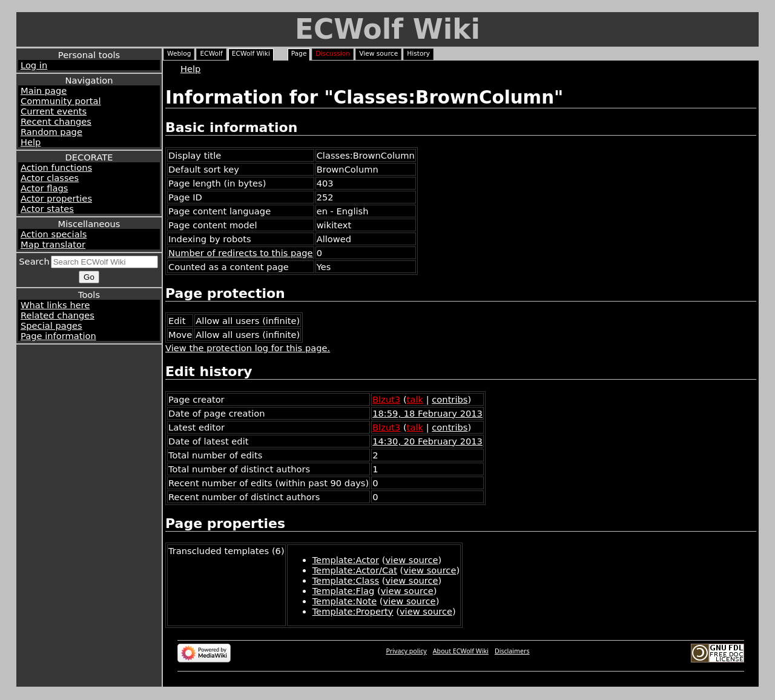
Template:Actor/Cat (355, 570)
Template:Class (346, 580)
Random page (51, 132)
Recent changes (56, 121)
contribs (450, 399)
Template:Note (345, 601)
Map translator (53, 244)
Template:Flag (344, 591)
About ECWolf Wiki (461, 651)
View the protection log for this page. (248, 348)
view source (411, 560)
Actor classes (50, 178)
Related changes (58, 315)
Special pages (51, 325)
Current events (54, 111)
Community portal (61, 101)
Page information (58, 336)
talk (415, 399)
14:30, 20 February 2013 (427, 441)
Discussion (333, 54)
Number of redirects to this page (241, 253)
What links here (55, 305)
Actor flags (44, 188)
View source (378, 54)
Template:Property (353, 611)
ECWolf (211, 54)
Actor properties (56, 198)
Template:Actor (346, 560)
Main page (44, 91)
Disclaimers (512, 651)
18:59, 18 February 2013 (427, 413)
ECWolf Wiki (387, 29)
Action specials (54, 234)
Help (31, 142)
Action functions (56, 167)
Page (299, 54)
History (418, 54)
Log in (34, 65)
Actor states (47, 209)
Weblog (179, 54)
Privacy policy (406, 651)
